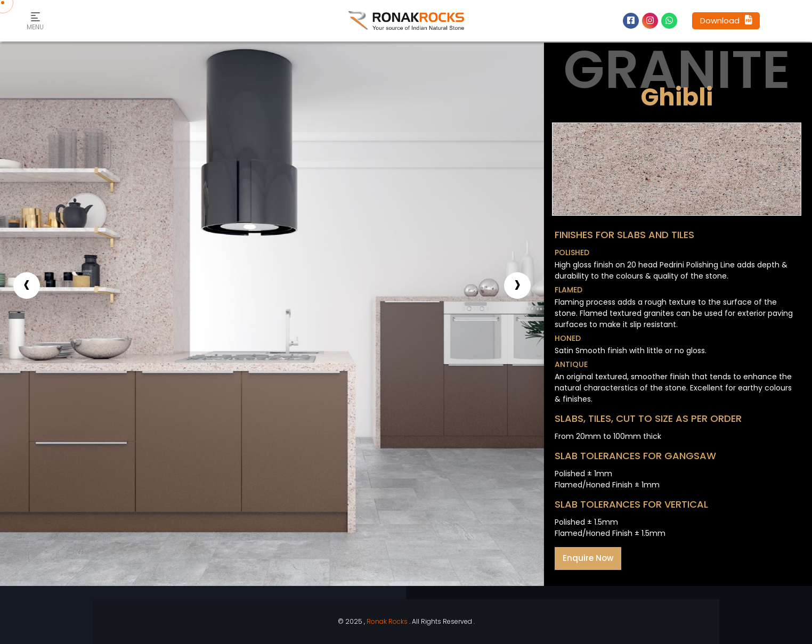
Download (726, 21)
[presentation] (27, 286)
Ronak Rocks (387, 621)
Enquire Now (588, 558)
